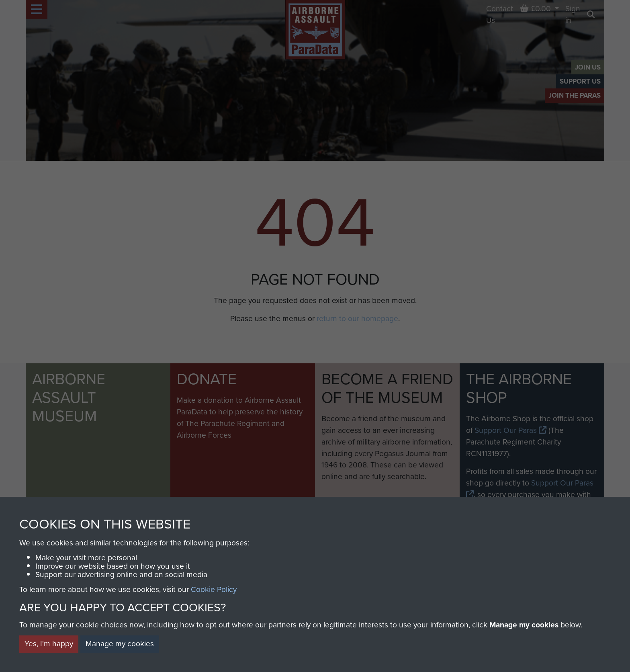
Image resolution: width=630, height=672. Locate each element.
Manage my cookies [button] (120, 644)
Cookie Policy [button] (214, 589)
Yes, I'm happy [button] (49, 644)
